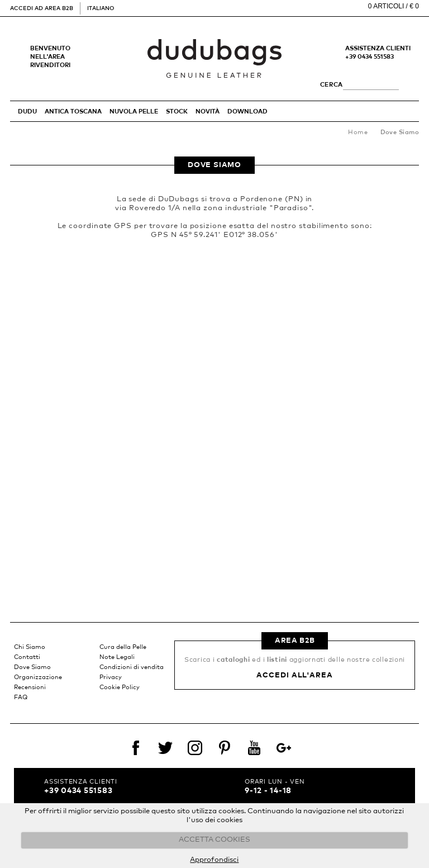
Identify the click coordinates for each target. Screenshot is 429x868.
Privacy (111, 677)
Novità (208, 112)
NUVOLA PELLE (134, 112)
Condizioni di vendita (132, 667)
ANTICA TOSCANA (73, 112)
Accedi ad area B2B (42, 8)
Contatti (27, 657)
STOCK (177, 112)
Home (358, 132)
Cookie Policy (120, 687)
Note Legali (117, 657)
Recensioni (30, 687)
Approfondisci (214, 860)
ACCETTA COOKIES (214, 840)
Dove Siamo (32, 667)
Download (247, 112)
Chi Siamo (30, 647)
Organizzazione (38, 677)
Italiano (101, 8)
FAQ (21, 697)
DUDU (27, 112)
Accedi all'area (295, 675)
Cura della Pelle (123, 647)
